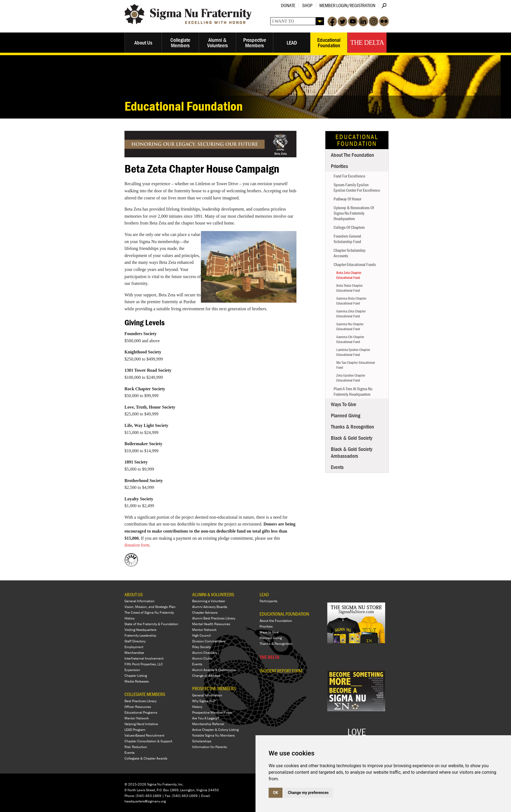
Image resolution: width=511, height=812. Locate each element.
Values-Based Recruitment (144, 735)
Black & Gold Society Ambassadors (352, 452)
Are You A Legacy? (206, 718)
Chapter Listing (136, 676)
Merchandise (134, 653)
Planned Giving (346, 415)
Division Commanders (209, 641)
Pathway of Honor (347, 199)
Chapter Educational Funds (355, 264)
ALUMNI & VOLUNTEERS (213, 594)
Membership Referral (208, 724)
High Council (201, 635)
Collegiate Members (180, 42)
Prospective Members (255, 42)
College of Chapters (349, 227)
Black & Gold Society (352, 438)
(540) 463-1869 (148, 796)
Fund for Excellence (349, 176)
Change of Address (206, 676)
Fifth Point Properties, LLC (144, 664)
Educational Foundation (329, 42)
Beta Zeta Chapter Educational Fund (349, 275)
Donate (288, 5)
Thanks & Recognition (352, 426)
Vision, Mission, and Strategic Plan (150, 607)
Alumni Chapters (205, 653)
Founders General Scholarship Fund (347, 239)
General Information (139, 601)
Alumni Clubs (202, 658)
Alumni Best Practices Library (214, 618)
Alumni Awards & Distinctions (214, 670)
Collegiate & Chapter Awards (146, 758)
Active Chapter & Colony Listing (215, 730)
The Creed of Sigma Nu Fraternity (149, 612)
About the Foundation (352, 155)
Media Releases (137, 681)
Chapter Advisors (205, 612)
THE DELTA (269, 657)
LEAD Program (135, 730)
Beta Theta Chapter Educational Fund (350, 288)
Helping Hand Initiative (141, 724)
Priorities (339, 166)
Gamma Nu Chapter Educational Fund (350, 326)
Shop (307, 5)
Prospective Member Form (212, 712)
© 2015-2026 (135, 784)
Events (337, 467)
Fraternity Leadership (140, 635)
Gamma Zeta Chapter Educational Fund (351, 314)
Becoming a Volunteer (209, 601)
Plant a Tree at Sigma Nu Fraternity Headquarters (353, 391)
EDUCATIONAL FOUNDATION (284, 614)
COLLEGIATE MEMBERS (145, 694)
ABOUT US (134, 594)
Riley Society (201, 647)
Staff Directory (135, 641)
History (130, 618)
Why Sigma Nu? (204, 701)
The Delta (367, 42)
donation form (137, 545)
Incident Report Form (281, 671)
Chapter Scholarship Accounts (350, 253)
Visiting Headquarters (140, 630)
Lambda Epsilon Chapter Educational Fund (353, 352)
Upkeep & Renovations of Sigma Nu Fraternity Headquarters (354, 213)
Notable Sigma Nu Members (213, 735)
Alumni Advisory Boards (210, 607)
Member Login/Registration (347, 5)
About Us (143, 42)
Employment (134, 647)
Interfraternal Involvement (144, 658)
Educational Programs (141, 712)
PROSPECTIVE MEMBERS (214, 688)
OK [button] (276, 793)
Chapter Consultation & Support (148, 741)
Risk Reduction (136, 747)
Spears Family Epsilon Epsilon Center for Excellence (357, 187)
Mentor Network (137, 718)
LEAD (292, 42)
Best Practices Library (140, 701)
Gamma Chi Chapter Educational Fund (350, 339)
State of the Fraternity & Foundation (151, 624)
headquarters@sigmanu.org (145, 801)
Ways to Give (344, 404)
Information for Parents (210, 747)
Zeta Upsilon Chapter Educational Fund (351, 378)
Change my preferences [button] (308, 793)
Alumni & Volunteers (218, 42)
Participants (268, 601)
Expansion (132, 670)
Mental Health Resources (211, 624)
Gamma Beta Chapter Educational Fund (351, 301)
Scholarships (202, 741)
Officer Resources (138, 707)
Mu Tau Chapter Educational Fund (356, 365)
